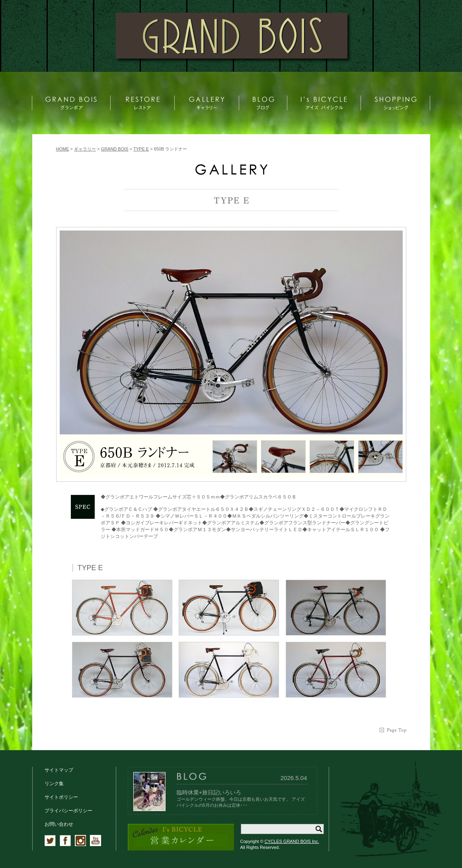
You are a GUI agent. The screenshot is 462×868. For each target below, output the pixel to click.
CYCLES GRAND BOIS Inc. (292, 841)
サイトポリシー (61, 797)
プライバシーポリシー (68, 811)
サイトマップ (59, 770)
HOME (63, 149)
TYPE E (141, 149)
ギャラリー (85, 149)
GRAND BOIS (115, 149)
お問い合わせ (59, 824)
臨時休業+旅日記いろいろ (209, 792)
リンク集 (54, 784)
